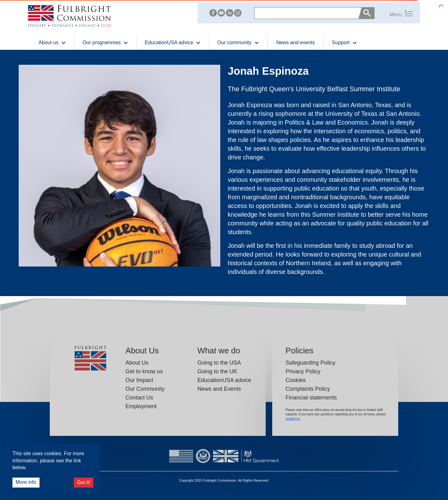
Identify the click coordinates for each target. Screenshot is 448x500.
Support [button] (345, 42)
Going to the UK (217, 371)
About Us (137, 363)
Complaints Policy (308, 389)
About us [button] (52, 42)
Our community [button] (238, 42)
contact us (293, 419)
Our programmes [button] (105, 42)
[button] (394, 13)
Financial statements (311, 398)
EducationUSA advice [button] (173, 42)
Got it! (84, 482)
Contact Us (139, 398)
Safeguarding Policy (310, 363)
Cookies (296, 380)
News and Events (219, 389)
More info (26, 482)
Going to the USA (219, 363)
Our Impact (139, 380)
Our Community (145, 389)
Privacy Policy (303, 371)
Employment (141, 406)
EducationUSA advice (224, 380)
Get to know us (144, 371)
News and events (296, 42)
